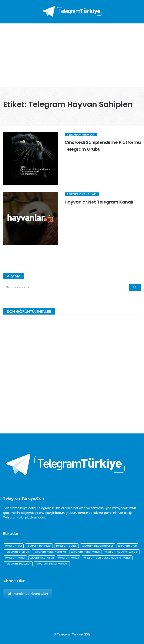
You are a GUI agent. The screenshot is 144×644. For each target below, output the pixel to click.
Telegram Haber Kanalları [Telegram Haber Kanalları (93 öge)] (50, 552)
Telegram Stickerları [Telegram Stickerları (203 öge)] (18, 564)
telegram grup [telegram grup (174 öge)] (127, 546)
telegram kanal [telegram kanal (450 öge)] (15, 558)
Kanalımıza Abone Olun (28, 594)
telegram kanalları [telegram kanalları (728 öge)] (42, 558)
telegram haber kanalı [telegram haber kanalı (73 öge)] (86, 552)
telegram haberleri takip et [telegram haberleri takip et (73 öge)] (121, 552)
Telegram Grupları (81, 135)
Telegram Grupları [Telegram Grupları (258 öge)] (17, 552)
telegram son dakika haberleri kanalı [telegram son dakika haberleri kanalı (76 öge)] (107, 558)
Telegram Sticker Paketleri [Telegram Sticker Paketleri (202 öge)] (52, 564)
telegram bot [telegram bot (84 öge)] (14, 546)
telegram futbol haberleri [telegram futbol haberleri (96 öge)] (98, 546)
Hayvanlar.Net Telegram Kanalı (99, 202)
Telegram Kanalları (82, 194)
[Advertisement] (72, 55)
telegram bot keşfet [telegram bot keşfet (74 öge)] (39, 546)
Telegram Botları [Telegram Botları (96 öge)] (66, 546)
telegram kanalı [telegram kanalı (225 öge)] (69, 558)
